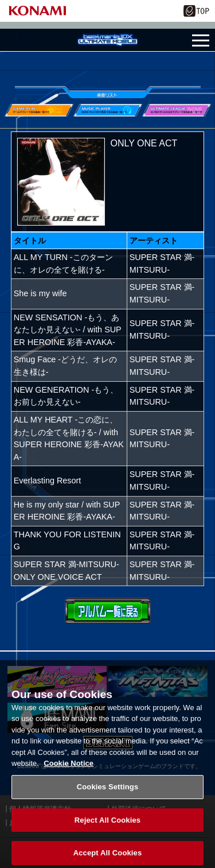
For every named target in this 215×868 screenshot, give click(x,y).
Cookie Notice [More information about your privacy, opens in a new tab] (69, 768)
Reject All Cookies (107, 825)
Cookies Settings (108, 792)
